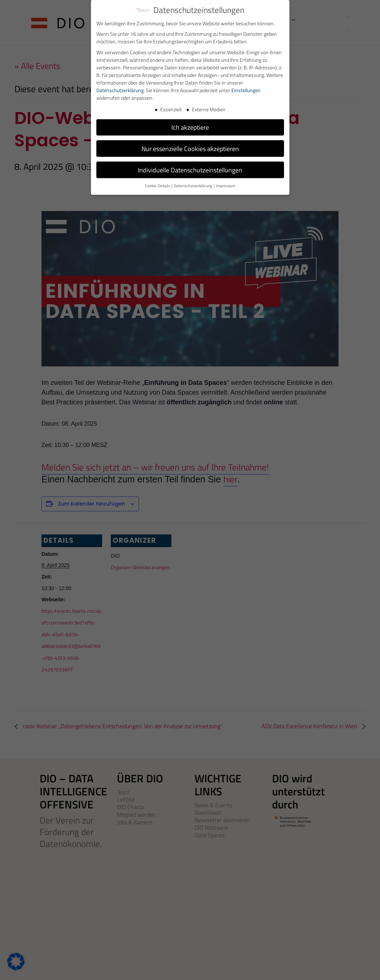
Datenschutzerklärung (120, 90)
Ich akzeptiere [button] (190, 127)
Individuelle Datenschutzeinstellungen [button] (190, 170)
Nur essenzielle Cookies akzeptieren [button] (190, 149)
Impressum (226, 186)
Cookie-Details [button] (158, 186)
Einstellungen (246, 90)
